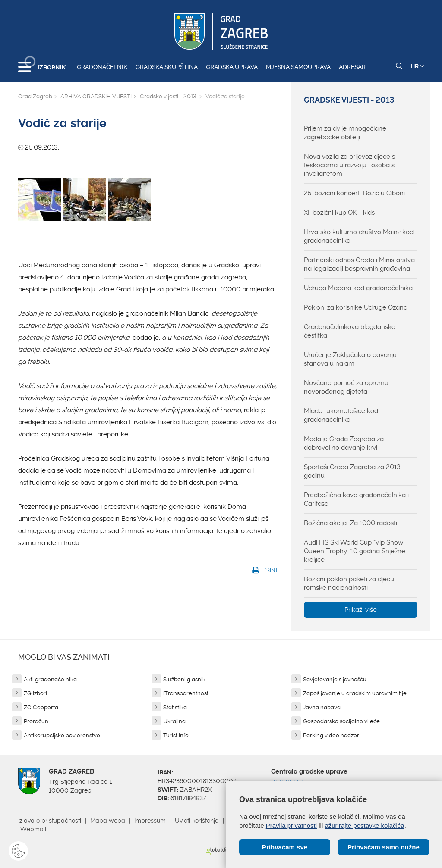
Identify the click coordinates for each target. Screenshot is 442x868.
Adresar (352, 67)
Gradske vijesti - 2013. (169, 96)
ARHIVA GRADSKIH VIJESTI (96, 96)
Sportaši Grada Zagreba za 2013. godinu (353, 471)
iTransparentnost (186, 693)
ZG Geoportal (42, 707)
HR (417, 66)
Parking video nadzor (331, 735)
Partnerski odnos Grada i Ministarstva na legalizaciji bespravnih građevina (359, 264)
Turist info (176, 735)
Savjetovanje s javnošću (335, 679)
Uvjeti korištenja (197, 821)
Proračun (36, 721)
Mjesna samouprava (298, 67)
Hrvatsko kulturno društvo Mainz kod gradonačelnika (359, 236)
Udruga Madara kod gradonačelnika (358, 288)
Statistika (175, 707)
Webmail (33, 829)
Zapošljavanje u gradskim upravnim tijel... (357, 693)
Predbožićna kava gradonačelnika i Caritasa (356, 499)
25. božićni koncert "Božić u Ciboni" (355, 193)
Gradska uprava (232, 67)
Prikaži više (361, 610)
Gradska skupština (167, 67)
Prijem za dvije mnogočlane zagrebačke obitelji (345, 133)
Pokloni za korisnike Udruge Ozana (356, 307)
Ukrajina (174, 721)
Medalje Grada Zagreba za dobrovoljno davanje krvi (344, 443)
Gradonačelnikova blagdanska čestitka (350, 331)
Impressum (150, 821)
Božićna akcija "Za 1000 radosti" (351, 523)
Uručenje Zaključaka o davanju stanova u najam (350, 359)
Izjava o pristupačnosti (50, 821)
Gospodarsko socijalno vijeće (341, 721)
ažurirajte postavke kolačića (364, 826)
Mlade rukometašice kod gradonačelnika (341, 415)
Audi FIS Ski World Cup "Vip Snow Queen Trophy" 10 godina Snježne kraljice (355, 551)
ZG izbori (35, 693)
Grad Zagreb (35, 96)
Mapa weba (108, 821)
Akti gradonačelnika (50, 679)
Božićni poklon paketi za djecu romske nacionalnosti (349, 583)
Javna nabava (322, 707)
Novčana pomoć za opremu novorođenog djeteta (346, 387)
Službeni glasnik (184, 679)
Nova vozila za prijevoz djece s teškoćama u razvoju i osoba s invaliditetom (349, 165)
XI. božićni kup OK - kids (339, 213)
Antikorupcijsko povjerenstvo (62, 735)
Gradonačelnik (102, 67)
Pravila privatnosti (291, 826)
